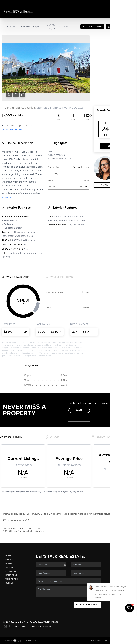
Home (8, 556)
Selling (9, 567)
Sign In (127, 3)
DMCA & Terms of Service (114, 641)
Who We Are (12, 579)
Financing (11, 571)
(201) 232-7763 (122, 593)
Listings (9, 560)
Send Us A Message (87, 605)
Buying (9, 563)
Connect (10, 583)
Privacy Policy (96, 641)
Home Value (11, 575)
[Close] (131, 615)
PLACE (55, 622)
